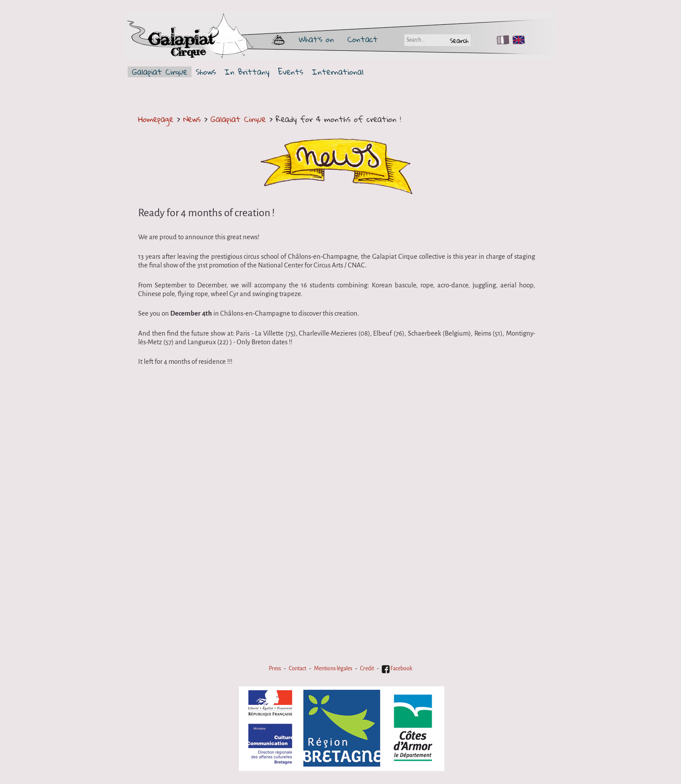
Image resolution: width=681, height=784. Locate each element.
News (192, 119)
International (338, 72)
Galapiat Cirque (160, 72)
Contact (363, 39)
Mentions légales (333, 669)
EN (517, 40)
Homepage (156, 119)
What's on (316, 39)
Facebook (397, 669)
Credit (367, 669)
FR (501, 40)
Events (291, 72)
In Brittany (247, 72)
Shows (206, 72)
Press (275, 669)
